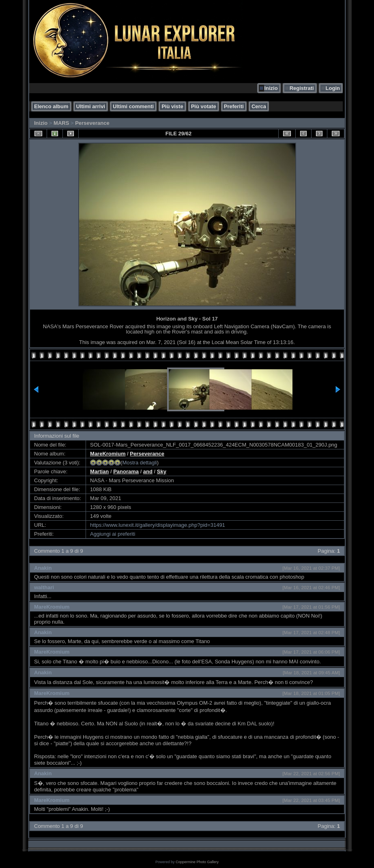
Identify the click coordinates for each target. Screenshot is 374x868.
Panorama (126, 471)
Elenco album (51, 106)
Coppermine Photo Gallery (197, 862)
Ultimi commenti (133, 106)
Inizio (271, 88)
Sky (162, 471)
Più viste (172, 106)
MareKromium (108, 454)
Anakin (43, 568)
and (148, 471)
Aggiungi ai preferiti (113, 534)
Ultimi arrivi (91, 106)
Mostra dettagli (139, 463)
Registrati (302, 88)
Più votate (204, 106)
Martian (99, 471)
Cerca (259, 106)
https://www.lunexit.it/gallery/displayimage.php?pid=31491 (158, 525)
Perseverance (92, 123)
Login (333, 88)
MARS (61, 123)
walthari (44, 587)
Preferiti (234, 106)
